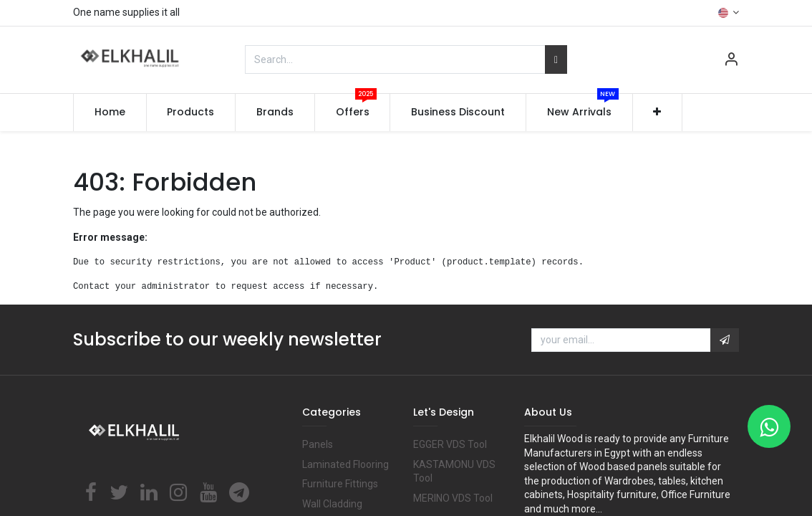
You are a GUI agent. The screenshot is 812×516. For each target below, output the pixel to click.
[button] (658, 113)
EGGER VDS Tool (450, 444)
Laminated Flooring (345, 464)
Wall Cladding (332, 504)
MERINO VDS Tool (453, 498)
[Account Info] (731, 61)
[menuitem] (110, 113)
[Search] (556, 59)
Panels (318, 444)
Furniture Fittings (340, 484)
